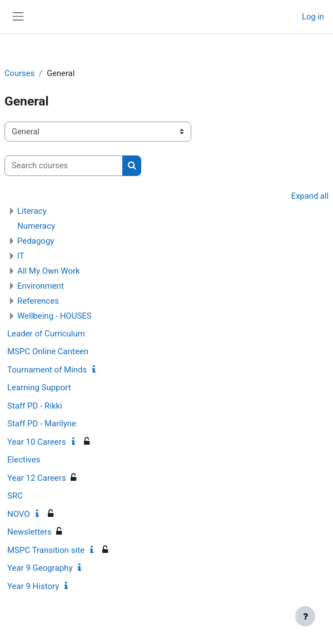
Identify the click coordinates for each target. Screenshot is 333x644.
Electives (24, 460)
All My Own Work (49, 271)
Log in (313, 17)
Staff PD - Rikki (35, 406)
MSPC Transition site (46, 550)
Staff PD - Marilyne (42, 424)
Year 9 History (33, 586)
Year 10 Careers (37, 442)
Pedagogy (36, 241)
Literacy (32, 211)
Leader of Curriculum (46, 334)
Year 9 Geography (40, 568)
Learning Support (39, 388)
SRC (15, 496)
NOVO (19, 514)
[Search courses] (64, 165)
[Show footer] (305, 616)
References (38, 301)
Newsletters (29, 532)
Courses (19, 73)
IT (21, 256)
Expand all (310, 196)
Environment (41, 286)
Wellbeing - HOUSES (54, 316)
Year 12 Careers (37, 478)
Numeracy (36, 226)
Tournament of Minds (47, 370)
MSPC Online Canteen (48, 351)
